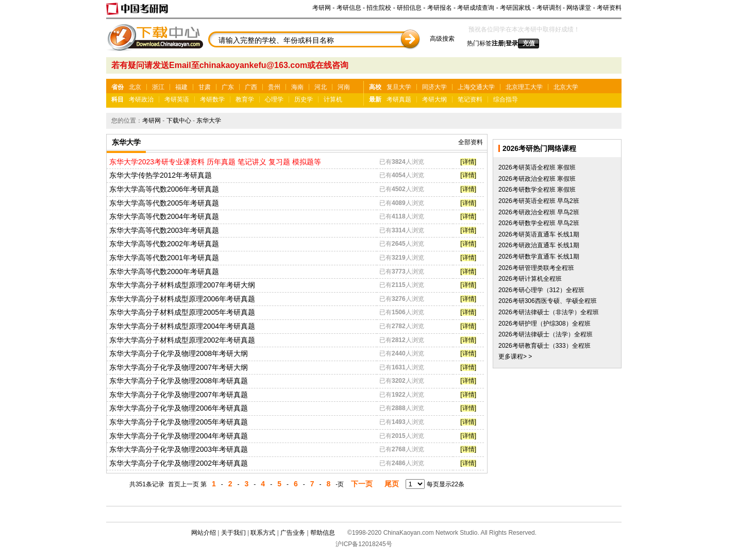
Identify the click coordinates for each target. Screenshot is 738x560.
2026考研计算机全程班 (530, 279)
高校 (375, 87)
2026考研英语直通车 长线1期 (539, 234)
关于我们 (233, 533)
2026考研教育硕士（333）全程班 (544, 346)
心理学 (274, 99)
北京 (135, 87)
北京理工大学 (524, 87)
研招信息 (409, 8)
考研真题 (399, 99)
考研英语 (177, 99)
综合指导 (506, 99)
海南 (297, 87)
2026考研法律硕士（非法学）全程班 (549, 312)
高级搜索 (442, 39)
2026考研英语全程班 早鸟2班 (539, 201)
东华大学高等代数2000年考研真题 (164, 271)
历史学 (304, 99)
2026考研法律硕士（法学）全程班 (546, 334)
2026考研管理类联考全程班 (536, 268)
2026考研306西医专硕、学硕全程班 (548, 301)
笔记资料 (470, 99)
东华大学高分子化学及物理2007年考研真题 (179, 395)
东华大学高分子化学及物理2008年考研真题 (179, 381)
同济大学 (434, 87)
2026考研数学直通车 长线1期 (539, 257)
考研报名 (440, 8)
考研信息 (349, 8)
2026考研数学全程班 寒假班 (537, 190)
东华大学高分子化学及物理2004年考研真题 (179, 436)
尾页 (392, 484)
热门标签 (479, 43)
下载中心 (179, 121)
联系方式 (263, 533)
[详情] (468, 162)
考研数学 (212, 99)
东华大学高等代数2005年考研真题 (164, 203)
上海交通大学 (476, 87)
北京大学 (566, 87)
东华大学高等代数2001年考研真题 (164, 258)
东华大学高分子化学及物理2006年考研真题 (179, 408)
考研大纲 (434, 99)
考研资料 (609, 8)
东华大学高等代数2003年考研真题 (164, 230)
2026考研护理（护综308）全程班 (544, 324)
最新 (375, 99)
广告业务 (293, 533)
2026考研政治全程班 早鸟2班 (539, 212)
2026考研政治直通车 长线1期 (539, 245)
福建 (181, 87)
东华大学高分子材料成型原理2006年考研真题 (182, 299)
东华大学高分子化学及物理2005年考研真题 (179, 422)
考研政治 (141, 99)
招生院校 (379, 8)
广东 (228, 87)
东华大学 (209, 121)
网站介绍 (204, 533)
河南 (344, 87)
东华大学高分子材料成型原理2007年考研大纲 (182, 285)
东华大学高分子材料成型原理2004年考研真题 (182, 326)
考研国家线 (515, 8)
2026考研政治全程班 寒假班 (537, 179)
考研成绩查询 (476, 8)
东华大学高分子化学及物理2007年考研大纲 (179, 367)
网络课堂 (579, 8)
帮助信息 (323, 533)
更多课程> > (515, 357)
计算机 (333, 99)
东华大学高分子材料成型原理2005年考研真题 (182, 312)
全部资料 (471, 142)
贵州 (274, 87)
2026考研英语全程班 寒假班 (537, 167)
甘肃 (205, 87)
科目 (118, 99)
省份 (118, 87)
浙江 (158, 87)
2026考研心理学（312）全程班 (541, 290)
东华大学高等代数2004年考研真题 (164, 216)
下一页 (362, 484)
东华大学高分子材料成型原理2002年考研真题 (182, 340)
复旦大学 (399, 87)
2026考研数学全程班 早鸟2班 (539, 223)
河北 (321, 87)
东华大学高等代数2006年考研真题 (164, 189)
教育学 (245, 99)
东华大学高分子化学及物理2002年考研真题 (179, 463)
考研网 (322, 8)
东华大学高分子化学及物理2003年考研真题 (179, 449)
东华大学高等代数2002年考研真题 (164, 244)
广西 (251, 87)
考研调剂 (549, 8)
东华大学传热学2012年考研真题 (161, 175)
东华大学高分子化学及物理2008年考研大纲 (179, 353)
